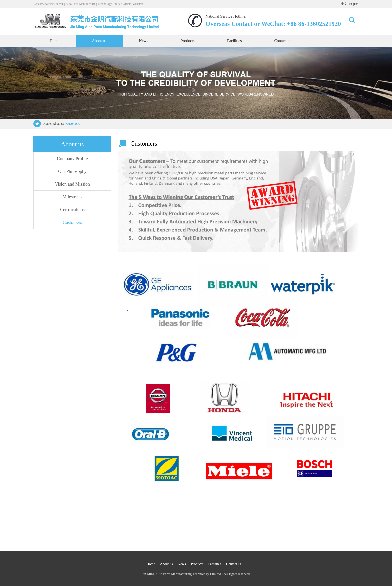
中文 (344, 4)
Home (47, 124)
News (182, 564)
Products (197, 564)
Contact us (234, 564)
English (354, 4)
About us (58, 124)
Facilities (215, 564)
